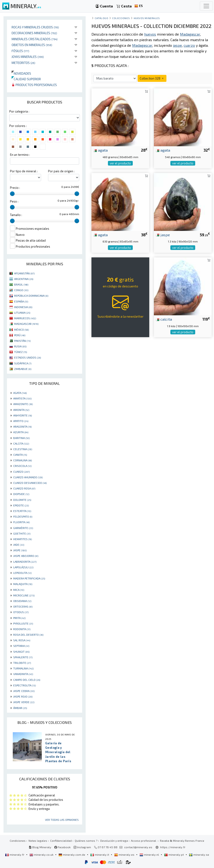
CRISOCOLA (22, 466)
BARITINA (21, 438)
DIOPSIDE (21, 494)
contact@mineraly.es (138, 847)
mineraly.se (199, 855)
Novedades (21, 73)
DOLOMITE (22, 500)
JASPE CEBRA (24, 691)
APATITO (21, 421)
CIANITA (20, 455)
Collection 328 (152, 78)
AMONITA (21, 410)
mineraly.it (100, 855)
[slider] (12, 194)
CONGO (21, 290)
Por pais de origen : (61, 171)
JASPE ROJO (23, 696)
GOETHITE (22, 533)
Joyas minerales (28, 57)
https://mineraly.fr (173, 847)
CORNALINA (23, 460)
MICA (19, 590)
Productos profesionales (34, 85)
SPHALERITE (23, 657)
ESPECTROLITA (24, 685)
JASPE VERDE (24, 702)
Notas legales (38, 841)
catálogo (101, 18)
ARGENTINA (24, 279)
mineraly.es (125, 855)
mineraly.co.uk (42, 855)
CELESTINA (23, 449)
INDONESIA (23, 307)
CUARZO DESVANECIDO (30, 483)
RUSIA (20, 346)
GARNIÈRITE (23, 528)
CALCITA (21, 443)
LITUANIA (22, 313)
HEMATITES (23, 539)
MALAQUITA (23, 584)
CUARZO (21, 472)
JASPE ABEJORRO (26, 556)
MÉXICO (21, 329)
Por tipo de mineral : (24, 171)
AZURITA (21, 432)
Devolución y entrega (114, 841)
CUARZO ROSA (24, 488)
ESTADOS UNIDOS (28, 357)
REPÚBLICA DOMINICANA (31, 296)
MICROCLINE (24, 595)
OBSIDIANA (22, 601)
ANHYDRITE (23, 415)
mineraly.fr (15, 855)
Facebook (62, 847)
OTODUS (21, 612)
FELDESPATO (23, 516)
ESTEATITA (22, 511)
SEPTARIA (21, 646)
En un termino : (20, 155)
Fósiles (20, 51)
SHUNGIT (21, 652)
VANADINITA (23, 674)
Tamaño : (16, 215)
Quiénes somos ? (86, 841)
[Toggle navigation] (206, 6)
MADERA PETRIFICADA (29, 578)
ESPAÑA (21, 301)
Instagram (82, 847)
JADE (19, 545)
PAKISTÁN (22, 341)
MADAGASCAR (26, 324)
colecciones (121, 18)
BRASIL (21, 284)
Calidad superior (26, 79)
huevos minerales (147, 18)
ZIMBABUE (23, 369)
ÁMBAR (20, 708)
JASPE (20, 550)
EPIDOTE (21, 505)
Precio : (15, 188)
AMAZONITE (23, 404)
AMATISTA (22, 398)
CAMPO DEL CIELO (27, 680)
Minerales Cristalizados (35, 39)
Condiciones (18, 841)
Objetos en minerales (32, 45)
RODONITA (22, 629)
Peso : (14, 201)
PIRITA (19, 618)
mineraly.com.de (72, 855)
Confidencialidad (61, 841)
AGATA (20, 393)
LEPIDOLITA (22, 573)
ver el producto (120, 163)
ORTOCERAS (23, 606)
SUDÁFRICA (23, 363)
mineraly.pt (174, 855)
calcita (164, 319)
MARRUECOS (25, 318)
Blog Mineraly (40, 847)
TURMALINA (23, 668)
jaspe (163, 235)
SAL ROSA (22, 640)
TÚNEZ (21, 352)
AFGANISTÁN (24, 273)
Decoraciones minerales (34, 33)
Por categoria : (19, 111)
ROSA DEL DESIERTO (28, 635)
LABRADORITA (25, 562)
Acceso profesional (144, 841)
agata (101, 150)
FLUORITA (21, 522)
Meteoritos (23, 63)
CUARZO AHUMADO (28, 477)
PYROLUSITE (23, 623)
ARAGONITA (22, 426)
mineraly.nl (150, 855)
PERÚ (20, 335)
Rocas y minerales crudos (35, 27)
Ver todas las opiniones (62, 820)
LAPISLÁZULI (23, 567)
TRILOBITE (22, 663)
